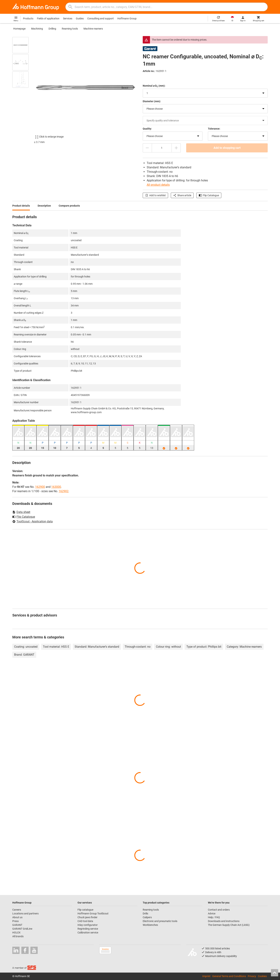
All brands (18, 936)
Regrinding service (88, 929)
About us (17, 917)
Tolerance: (214, 129)
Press (15, 921)
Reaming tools (70, 29)
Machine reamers (93, 29)
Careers (17, 910)
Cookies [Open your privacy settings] (262, 976)
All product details (158, 185)
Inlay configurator (88, 925)
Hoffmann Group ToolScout (93, 913)
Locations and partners (25, 913)
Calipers (147, 917)
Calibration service (88, 933)
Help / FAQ (214, 917)
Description (44, 206)
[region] (23, 88)
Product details (21, 206)
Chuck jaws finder (87, 917)
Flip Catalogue (209, 195)
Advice (212, 913)
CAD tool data (85, 921)
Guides (80, 18)
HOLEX (16, 933)
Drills (145, 913)
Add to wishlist (155, 195)
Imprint (206, 976)
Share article (182, 195)
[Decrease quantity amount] (147, 148)
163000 (56, 487)
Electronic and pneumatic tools (160, 921)
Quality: (147, 129)
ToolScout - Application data (33, 521)
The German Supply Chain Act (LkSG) (229, 925)
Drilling (52, 29)
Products (28, 18)
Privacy (252, 976)
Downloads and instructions (224, 921)
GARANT (17, 925)
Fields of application (48, 18)
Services (68, 18)
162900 (40, 487)
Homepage (19, 29)
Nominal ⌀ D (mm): (154, 86)
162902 (64, 491)
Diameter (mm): (152, 101)
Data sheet (21, 512)
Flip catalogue (85, 910)
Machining (37, 29)
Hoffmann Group (127, 18)
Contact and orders (219, 910)
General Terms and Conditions (229, 976)
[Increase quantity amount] (176, 148)
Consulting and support (101, 18)
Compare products (69, 206)
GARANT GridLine (22, 929)
